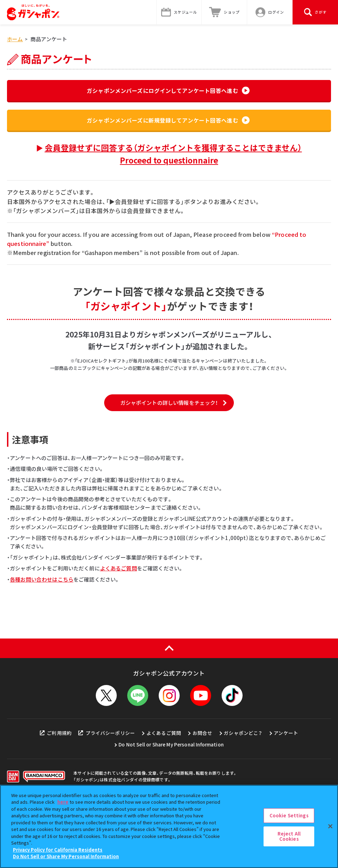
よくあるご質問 (118, 621)
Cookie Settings (289, 815)
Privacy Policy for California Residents (58, 850)
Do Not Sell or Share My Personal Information (66, 856)
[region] (169, 826)
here (63, 802)
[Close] (330, 826)
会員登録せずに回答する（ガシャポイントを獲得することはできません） (173, 157)
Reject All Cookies (289, 836)
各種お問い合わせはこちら (42, 632)
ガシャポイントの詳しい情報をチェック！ (169, 455)
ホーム (15, 39)
